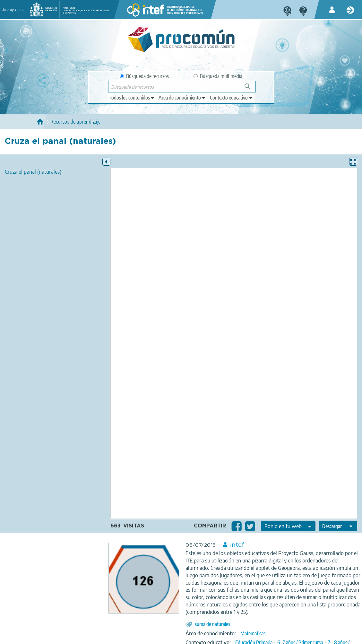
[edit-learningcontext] (232, 98)
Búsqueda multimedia (218, 76)
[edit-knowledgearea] (182, 98)
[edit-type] (132, 98)
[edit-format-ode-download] (338, 526)
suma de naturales (212, 624)
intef (237, 545)
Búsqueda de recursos (144, 76)
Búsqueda (251, 89)
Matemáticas (253, 633)
